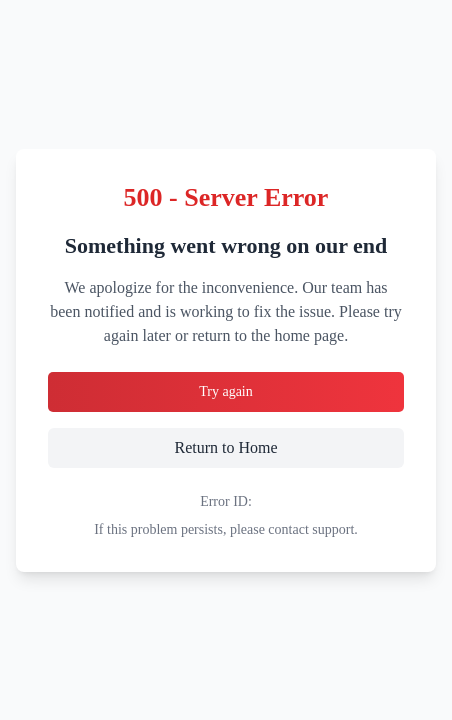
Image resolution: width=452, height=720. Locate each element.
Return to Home (266, 445)
